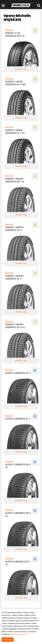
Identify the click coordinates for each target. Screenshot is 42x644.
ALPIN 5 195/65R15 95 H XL (18, 464)
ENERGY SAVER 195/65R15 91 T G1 (15, 130)
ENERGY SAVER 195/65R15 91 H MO (16, 82)
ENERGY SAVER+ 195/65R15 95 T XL (15, 179)
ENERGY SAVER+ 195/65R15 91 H (15, 227)
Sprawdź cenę (21, 69)
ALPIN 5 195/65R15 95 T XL (18, 562)
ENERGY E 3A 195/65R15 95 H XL (15, 33)
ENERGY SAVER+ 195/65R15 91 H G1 (15, 324)
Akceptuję (8, 640)
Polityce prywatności (20, 634)
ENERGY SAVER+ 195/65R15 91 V (15, 276)
